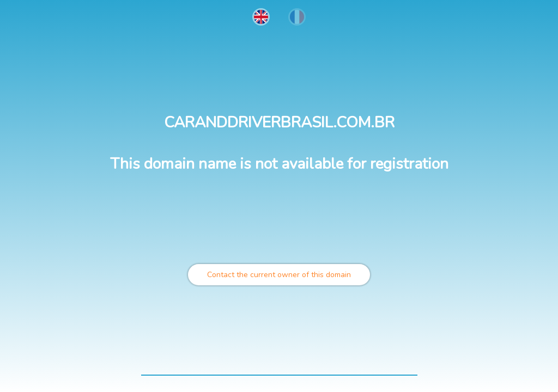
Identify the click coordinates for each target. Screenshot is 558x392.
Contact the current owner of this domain (279, 275)
